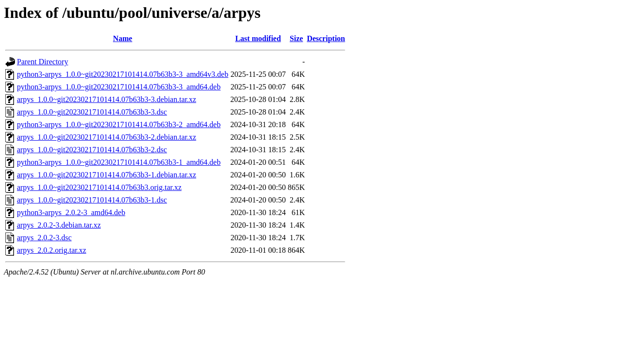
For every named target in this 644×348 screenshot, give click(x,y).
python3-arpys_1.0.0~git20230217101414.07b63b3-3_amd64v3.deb (123, 74)
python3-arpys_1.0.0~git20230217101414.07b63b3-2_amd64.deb (119, 124)
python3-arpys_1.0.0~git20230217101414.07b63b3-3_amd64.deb (119, 87)
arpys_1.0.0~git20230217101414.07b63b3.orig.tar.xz (99, 187)
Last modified (258, 38)
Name (123, 38)
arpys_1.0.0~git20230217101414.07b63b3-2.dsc (92, 150)
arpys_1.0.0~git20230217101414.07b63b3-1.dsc (92, 200)
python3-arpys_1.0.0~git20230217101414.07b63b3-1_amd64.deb (119, 162)
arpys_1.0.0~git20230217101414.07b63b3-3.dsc (92, 112)
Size (296, 38)
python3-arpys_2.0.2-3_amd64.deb (71, 212)
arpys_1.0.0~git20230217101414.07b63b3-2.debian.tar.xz (106, 137)
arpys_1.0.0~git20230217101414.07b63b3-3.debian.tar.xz (106, 99)
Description (326, 38)
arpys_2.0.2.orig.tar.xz (52, 250)
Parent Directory (42, 62)
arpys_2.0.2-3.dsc (44, 238)
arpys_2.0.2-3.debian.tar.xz (59, 225)
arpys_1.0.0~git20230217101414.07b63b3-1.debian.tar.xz (106, 175)
